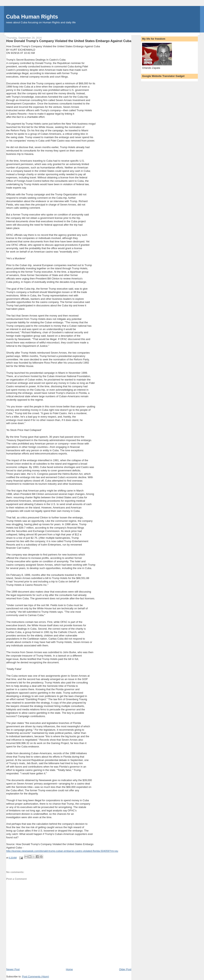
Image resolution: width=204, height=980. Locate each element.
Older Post (125, 969)
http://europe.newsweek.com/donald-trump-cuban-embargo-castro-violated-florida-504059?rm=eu (62, 851)
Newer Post (13, 969)
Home (69, 969)
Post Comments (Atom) (36, 977)
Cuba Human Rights (32, 17)
